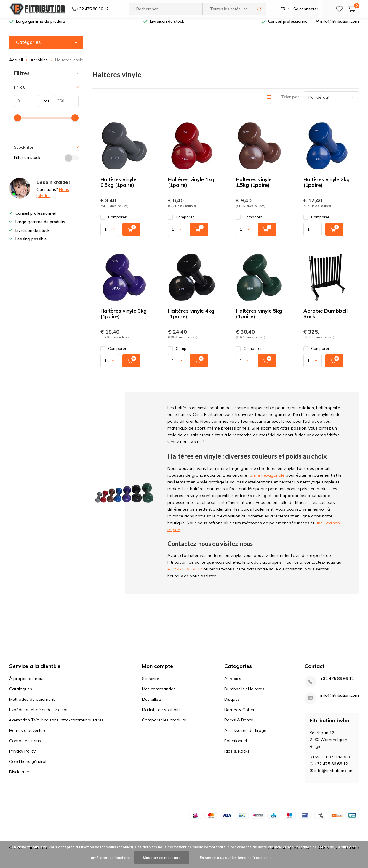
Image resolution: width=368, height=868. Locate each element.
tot (44, 105)
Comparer (113, 222)
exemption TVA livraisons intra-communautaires (56, 724)
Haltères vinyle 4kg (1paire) (191, 318)
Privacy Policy (22, 756)
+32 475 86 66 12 (337, 683)
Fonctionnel (236, 745)
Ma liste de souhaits (161, 714)
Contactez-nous (25, 745)
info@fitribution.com (340, 700)
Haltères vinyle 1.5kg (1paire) (254, 187)
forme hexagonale (266, 480)
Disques (232, 704)
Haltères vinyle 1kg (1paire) (191, 187)
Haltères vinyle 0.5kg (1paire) (118, 187)
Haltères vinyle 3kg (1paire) (124, 318)
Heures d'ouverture (28, 735)
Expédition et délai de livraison (39, 714)
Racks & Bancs (239, 724)
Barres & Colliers (240, 714)
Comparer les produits (164, 724)
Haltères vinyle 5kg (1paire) (259, 318)
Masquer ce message (162, 857)
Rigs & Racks (237, 756)
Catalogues (21, 693)
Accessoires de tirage (245, 735)
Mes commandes (159, 693)
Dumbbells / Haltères (244, 693)
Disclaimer (19, 776)
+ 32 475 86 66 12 (185, 573)
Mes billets (152, 704)
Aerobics (39, 64)
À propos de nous (27, 683)
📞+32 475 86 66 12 (90, 9)
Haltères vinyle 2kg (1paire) (327, 187)
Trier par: (291, 101)
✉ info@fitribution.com (337, 26)
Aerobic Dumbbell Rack (325, 318)
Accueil (16, 64)
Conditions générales (30, 766)
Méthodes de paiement (32, 704)
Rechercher (259, 9)
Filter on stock (46, 162)
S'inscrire (151, 683)
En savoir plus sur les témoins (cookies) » (236, 857)
